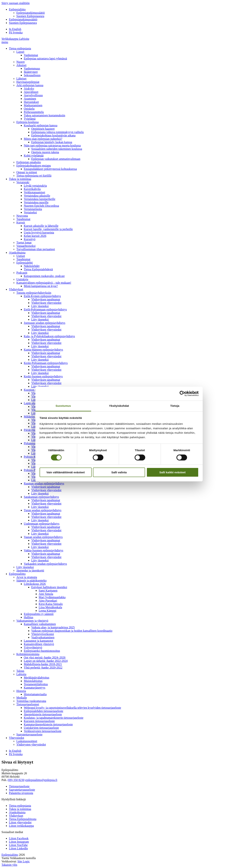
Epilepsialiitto (17, 9)
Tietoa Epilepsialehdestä (38, 269)
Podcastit (22, 273)
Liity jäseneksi (40, 306)
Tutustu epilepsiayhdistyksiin (34, 293)
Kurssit (21, 222)
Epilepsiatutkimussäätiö (31, 13)
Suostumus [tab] (63, 406)
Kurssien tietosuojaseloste (39, 721)
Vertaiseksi (30, 212)
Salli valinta (119, 472)
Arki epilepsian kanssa (30, 85)
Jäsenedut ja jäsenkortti (30, 570)
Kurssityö (30, 239)
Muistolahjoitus (33, 681)
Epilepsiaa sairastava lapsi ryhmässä (45, 58)
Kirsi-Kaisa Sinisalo (51, 604)
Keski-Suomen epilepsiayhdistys (43, 376)
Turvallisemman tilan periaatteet (36, 249)
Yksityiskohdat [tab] (119, 406)
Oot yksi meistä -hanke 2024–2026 (45, 657)
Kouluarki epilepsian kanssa (41, 125)
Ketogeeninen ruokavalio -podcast (44, 276)
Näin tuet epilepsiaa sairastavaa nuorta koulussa (52, 145)
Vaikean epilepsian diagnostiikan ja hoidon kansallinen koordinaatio (72, 631)
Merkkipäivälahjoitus (37, 678)
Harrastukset (31, 102)
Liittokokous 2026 (35, 584)
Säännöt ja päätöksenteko (32, 580)
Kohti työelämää (34, 156)
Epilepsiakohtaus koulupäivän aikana (53, 135)
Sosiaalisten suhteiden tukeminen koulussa (57, 149)
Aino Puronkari (48, 601)
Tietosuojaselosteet (28, 704)
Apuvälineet (31, 92)
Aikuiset (21, 65)
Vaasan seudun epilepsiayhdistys (43, 537)
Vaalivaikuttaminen (43, 637)
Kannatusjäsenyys (35, 688)
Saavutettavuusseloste (29, 734)
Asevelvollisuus (33, 95)
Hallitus (29, 617)
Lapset (20, 52)
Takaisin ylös (9, 865)
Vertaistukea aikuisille (37, 196)
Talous (20, 671)
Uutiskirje (22, 279)
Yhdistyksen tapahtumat (46, 299)
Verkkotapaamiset (34, 192)
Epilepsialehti (25, 263)
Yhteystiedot (17, 738)
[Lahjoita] (24, 39)
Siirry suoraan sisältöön (16, 3)
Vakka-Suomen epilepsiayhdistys (44, 550)
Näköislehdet (32, 266)
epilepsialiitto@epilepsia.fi (41, 780)
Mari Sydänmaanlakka (52, 597)
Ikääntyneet (31, 72)
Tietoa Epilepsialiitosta (23, 819)
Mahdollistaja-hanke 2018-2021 (43, 664)
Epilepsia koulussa (28, 122)
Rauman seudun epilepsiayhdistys (44, 483)
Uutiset (21, 256)
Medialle (22, 698)
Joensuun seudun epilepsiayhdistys (45, 323)
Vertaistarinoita (33, 209)
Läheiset (21, 79)
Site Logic (24, 861)
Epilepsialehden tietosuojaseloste (44, 711)
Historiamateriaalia (35, 694)
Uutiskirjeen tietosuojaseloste (41, 728)
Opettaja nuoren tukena (45, 152)
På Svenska (16, 32)
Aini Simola (46, 594)
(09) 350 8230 (16, 780)
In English (15, 29)
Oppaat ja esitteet (27, 172)
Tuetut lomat (24, 243)
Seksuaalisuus (32, 75)
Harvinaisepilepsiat (28, 82)
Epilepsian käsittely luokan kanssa (52, 142)
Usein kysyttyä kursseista (39, 232)
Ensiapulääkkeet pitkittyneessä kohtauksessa (50, 169)
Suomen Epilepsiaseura (30, 16)
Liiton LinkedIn (18, 848)
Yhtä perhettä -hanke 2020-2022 (43, 667)
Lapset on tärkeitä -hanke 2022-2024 (46, 661)
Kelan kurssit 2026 (35, 236)
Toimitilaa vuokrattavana (31, 701)
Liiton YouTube (18, 845)
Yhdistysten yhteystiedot (31, 744)
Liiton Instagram (19, 842)
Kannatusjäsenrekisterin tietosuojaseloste (48, 724)
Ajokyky (29, 89)
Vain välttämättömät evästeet (66, 472)
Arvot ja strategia (27, 577)
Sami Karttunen (48, 591)
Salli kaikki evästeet (172, 472)
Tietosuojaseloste (19, 786)
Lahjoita (21, 674)
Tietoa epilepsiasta (20, 48)
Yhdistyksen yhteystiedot (46, 303)
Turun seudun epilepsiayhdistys (43, 510)
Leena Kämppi (48, 611)
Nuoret (20, 62)
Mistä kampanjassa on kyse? (41, 286)
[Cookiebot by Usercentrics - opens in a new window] (182, 394)
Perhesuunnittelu (34, 112)
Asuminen (30, 99)
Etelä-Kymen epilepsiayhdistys (42, 296)
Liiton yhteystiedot (20, 822)
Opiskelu (29, 109)
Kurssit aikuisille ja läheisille (41, 226)
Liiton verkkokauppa (21, 826)
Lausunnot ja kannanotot (38, 641)
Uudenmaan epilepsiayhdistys (42, 524)
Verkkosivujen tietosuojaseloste (43, 731)
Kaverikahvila (32, 189)
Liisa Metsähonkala (50, 607)
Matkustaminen (33, 105)
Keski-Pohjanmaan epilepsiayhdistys (46, 363)
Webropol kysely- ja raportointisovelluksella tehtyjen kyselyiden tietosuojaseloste (72, 708)
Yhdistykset (16, 289)
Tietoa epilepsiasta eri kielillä (34, 176)
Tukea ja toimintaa (20, 179)
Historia (21, 691)
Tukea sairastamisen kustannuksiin (45, 115)
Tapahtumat (23, 219)
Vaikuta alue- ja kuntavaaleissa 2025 (53, 627)
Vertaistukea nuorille (36, 202)
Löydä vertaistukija (35, 186)
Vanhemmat (31, 55)
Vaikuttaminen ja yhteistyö (32, 621)
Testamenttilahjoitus (36, 684)
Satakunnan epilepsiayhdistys (41, 497)
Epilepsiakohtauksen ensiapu (34, 166)
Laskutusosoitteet (27, 741)
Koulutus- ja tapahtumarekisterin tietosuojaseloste (54, 718)
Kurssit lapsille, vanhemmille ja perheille (48, 229)
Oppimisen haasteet (43, 129)
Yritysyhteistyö (33, 647)
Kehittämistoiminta (28, 654)
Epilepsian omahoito (29, 162)
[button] (5, 42)
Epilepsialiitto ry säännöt (39, 614)
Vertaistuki (23, 182)
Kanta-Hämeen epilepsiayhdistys (43, 350)
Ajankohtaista (17, 253)
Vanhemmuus (32, 69)
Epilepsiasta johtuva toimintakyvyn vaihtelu (57, 132)
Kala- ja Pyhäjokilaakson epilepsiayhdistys (49, 336)
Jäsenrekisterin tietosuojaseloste (43, 714)
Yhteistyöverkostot (43, 634)
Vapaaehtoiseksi (26, 246)
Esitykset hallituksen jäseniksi (49, 587)
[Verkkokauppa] (10, 39)
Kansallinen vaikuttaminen (40, 624)
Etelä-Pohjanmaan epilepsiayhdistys (45, 309)
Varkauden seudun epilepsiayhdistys (45, 564)
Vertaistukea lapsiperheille (40, 199)
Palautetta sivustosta (21, 793)
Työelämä (30, 119)
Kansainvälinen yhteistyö (39, 644)
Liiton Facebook (19, 838)
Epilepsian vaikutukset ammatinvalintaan (56, 159)
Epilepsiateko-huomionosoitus (42, 651)
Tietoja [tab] (175, 406)
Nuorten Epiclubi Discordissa (41, 206)
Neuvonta (22, 216)
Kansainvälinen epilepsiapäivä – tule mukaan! (44, 283)
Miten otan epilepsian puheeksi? (43, 139)
